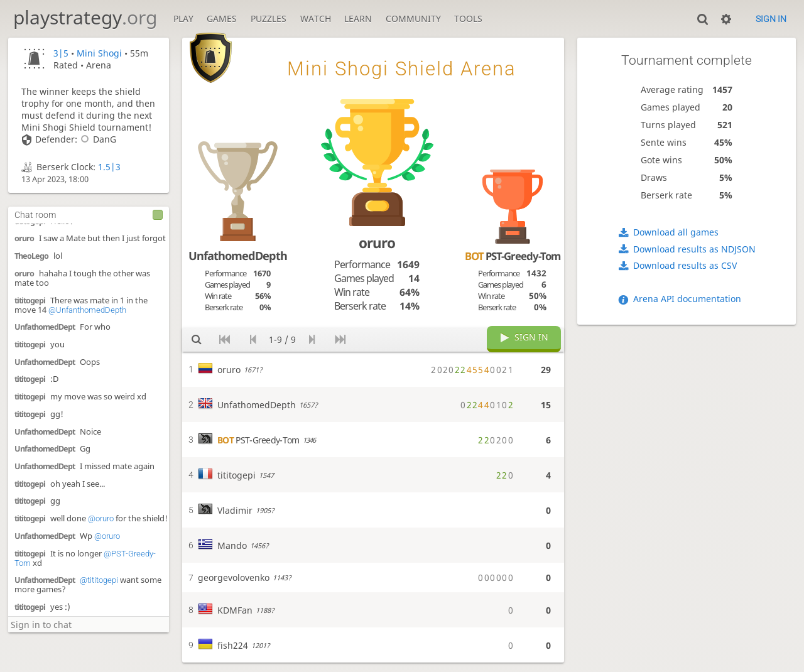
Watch (316, 19)
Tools (468, 19)
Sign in (771, 19)
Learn (358, 19)
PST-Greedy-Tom (513, 256)
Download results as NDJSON (694, 249)
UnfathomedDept (45, 327)
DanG (97, 139)
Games (222, 19)
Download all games (676, 232)
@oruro (101, 518)
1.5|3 (109, 167)
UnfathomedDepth (238, 256)
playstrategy (85, 17)
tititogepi (30, 301)
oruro (24, 238)
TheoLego (31, 256)
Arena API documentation (687, 299)
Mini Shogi (99, 53)
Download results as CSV (685, 265)
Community (413, 19)
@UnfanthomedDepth (87, 310)
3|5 (61, 53)
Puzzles (269, 19)
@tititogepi (99, 580)
